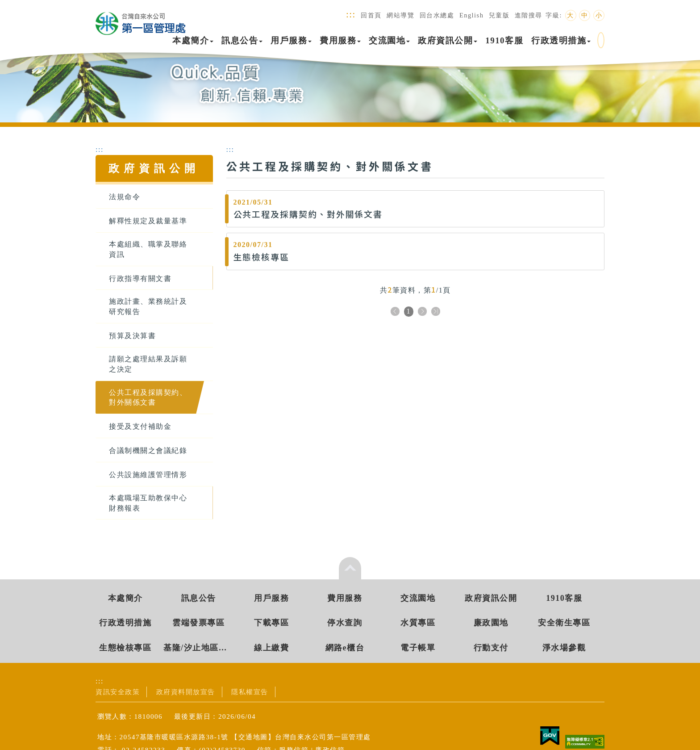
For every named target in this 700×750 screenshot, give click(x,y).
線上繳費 (271, 648)
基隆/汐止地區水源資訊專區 (198, 648)
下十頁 (436, 312)
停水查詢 (345, 623)
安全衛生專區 (564, 623)
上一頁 (395, 312)
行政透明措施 (561, 40)
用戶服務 (291, 40)
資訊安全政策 (118, 692)
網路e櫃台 (345, 648)
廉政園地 (491, 623)
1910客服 (504, 40)
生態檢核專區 (125, 648)
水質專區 (418, 623)
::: (351, 14)
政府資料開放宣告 (186, 692)
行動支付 (491, 648)
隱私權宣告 (250, 692)
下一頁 (422, 312)
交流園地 (389, 40)
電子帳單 (418, 648)
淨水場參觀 (564, 648)
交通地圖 (253, 737)
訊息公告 (242, 40)
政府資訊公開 (448, 40)
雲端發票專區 (198, 623)
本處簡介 (193, 40)
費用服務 (340, 40)
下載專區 (271, 623)
